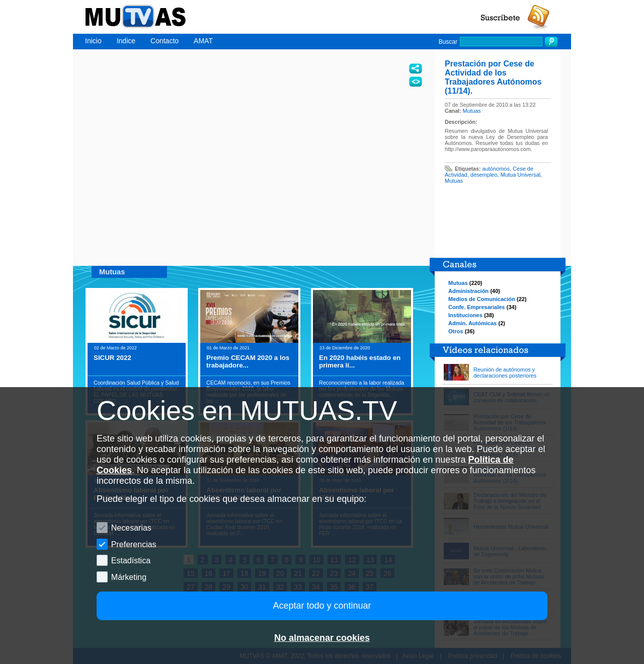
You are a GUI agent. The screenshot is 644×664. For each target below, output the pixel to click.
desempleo (484, 175)
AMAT (203, 41)
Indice (126, 41)
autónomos (496, 169)
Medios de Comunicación (482, 299)
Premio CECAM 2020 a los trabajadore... (248, 361)
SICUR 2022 (112, 358)
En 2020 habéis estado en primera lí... (360, 361)
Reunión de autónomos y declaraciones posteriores (505, 373)
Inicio (93, 41)
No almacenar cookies (322, 638)
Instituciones (465, 315)
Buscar (448, 42)
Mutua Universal (520, 175)
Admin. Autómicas (472, 323)
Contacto (165, 41)
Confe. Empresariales (477, 307)
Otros (456, 331)
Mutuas (472, 111)
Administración (468, 291)
